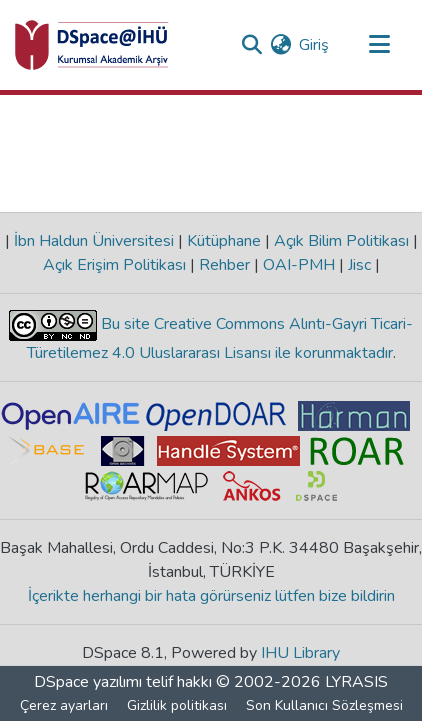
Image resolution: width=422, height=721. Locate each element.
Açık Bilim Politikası (341, 241)
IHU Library (300, 653)
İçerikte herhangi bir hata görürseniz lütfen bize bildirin (211, 596)
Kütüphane (224, 241)
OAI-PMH (299, 265)
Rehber (224, 265)
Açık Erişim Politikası (116, 265)
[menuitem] (280, 45)
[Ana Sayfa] (92, 45)
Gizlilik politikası (177, 705)
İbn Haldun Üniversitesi (94, 241)
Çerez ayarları (64, 705)
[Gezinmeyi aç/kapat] (379, 45)
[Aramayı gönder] (251, 45)
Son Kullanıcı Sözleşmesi (324, 705)
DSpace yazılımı (88, 682)
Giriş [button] (315, 45)
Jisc (359, 265)
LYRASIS (356, 682)
